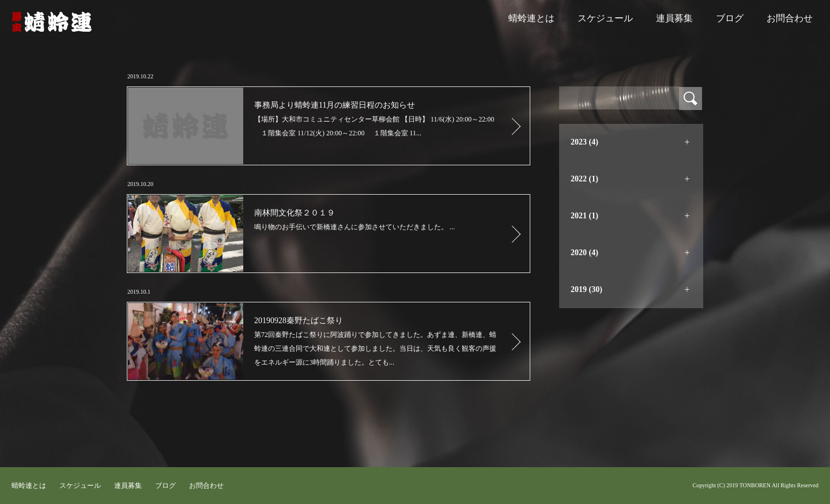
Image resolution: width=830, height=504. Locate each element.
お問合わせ (790, 18)
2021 (584, 216)
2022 (584, 179)
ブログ (730, 18)
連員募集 (674, 18)
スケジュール (605, 18)
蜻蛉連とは (531, 18)
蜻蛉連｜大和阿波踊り (52, 22)
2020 (584, 253)
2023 (584, 142)
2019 (586, 289)
